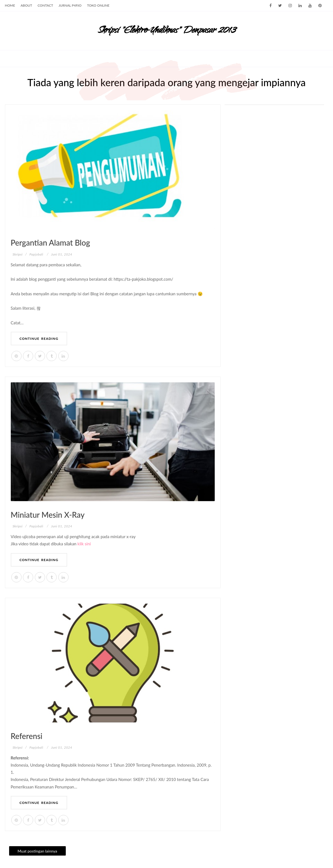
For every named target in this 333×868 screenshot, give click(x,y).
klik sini (84, 544)
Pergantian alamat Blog (50, 243)
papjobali (36, 254)
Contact (45, 5)
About (26, 5)
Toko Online (98, 5)
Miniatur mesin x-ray (48, 515)
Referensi (27, 736)
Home (10, 5)
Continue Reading (39, 339)
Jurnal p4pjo (70, 5)
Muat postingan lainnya (37, 851)
